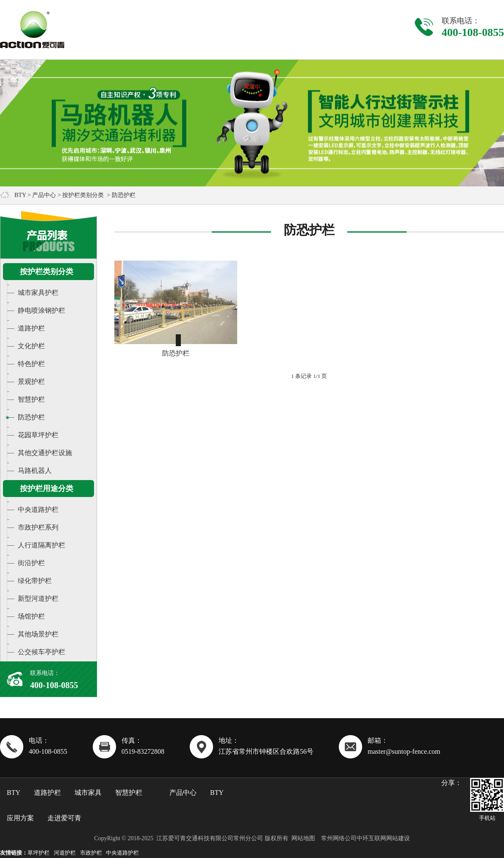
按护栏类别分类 (83, 195)
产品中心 (44, 195)
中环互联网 (371, 838)
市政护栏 (91, 853)
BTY (20, 195)
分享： (451, 783)
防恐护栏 (176, 353)
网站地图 (303, 838)
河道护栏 (65, 853)
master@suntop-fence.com (404, 751)
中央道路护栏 (122, 853)
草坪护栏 (39, 853)
